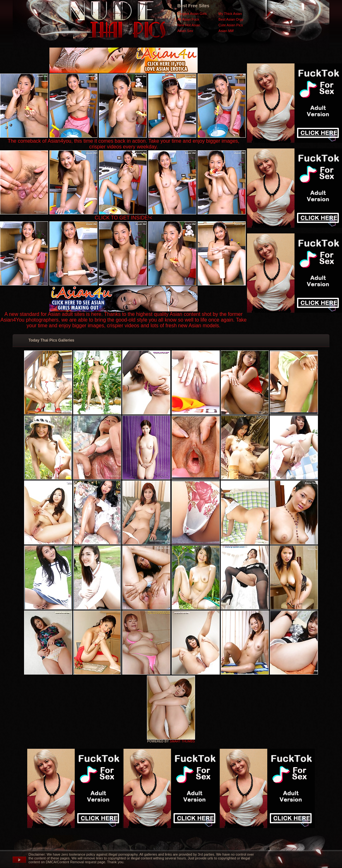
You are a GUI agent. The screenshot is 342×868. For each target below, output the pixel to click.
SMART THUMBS (182, 741)
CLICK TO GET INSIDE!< (123, 218)
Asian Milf (226, 31)
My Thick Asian (230, 14)
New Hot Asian (189, 25)
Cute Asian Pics (231, 25)
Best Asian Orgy (231, 19)
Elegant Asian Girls (192, 14)
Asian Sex (185, 31)
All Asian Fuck (188, 19)
